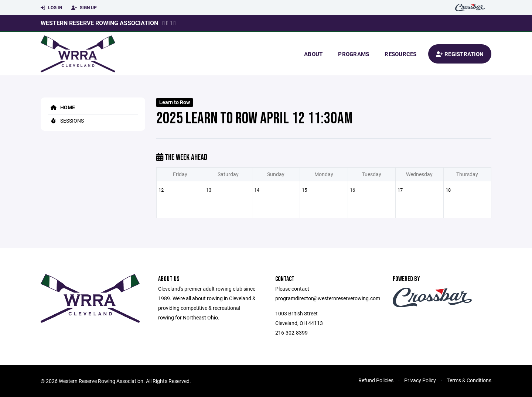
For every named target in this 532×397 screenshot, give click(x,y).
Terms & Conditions (469, 380)
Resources (400, 54)
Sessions (66, 121)
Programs (354, 54)
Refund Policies (376, 380)
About (313, 54)
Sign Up (84, 8)
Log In (51, 8)
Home (62, 107)
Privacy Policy (420, 380)
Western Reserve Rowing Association (99, 23)
